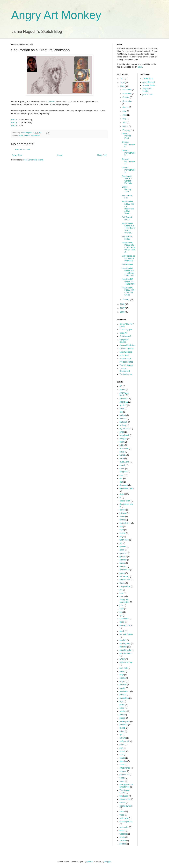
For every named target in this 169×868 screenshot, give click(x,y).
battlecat (123, 422)
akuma (123, 390)
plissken (123, 711)
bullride (123, 455)
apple (122, 409)
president (124, 725)
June (125, 115)
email (140, 67)
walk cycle (124, 818)
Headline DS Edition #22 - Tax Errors (128, 282)
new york (124, 668)
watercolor (124, 827)
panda (122, 688)
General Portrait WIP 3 (128, 170)
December (127, 90)
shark (122, 745)
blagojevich (125, 435)
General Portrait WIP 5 (128, 153)
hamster (123, 560)
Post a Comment (23, 150)
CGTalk (51, 101)
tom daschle (125, 799)
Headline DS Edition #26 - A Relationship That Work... (128, 207)
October (126, 97)
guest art (123, 553)
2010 (123, 83)
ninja (122, 675)
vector (122, 812)
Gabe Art (123, 333)
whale (122, 837)
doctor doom (125, 501)
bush (122, 459)
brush (122, 452)
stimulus (123, 761)
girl (121, 543)
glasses (123, 546)
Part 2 (14, 120)
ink (121, 590)
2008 (123, 304)
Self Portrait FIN (127, 197)
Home (60, 155)
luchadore (124, 619)
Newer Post (17, 155)
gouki (122, 550)
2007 (123, 308)
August (126, 107)
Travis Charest (126, 374)
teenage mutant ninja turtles (126, 786)
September (127, 101)
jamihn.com (147, 94)
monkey (27, 135)
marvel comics (126, 625)
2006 (123, 312)
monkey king (125, 643)
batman (123, 419)
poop (122, 715)
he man (123, 566)
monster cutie (125, 650)
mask (122, 631)
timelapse (124, 796)
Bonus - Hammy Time (126, 189)
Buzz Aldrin (125, 462)
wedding (123, 834)
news (122, 671)
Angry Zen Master (124, 394)
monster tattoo (126, 653)
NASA (122, 659)
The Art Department (125, 370)
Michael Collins (126, 634)
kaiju (122, 609)
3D (121, 386)
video (122, 815)
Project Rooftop (126, 362)
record (122, 728)
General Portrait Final (126, 136)
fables (122, 517)
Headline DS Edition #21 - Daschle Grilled (128, 291)
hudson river (125, 580)
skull (122, 755)
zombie (123, 844)
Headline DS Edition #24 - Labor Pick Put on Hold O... (128, 247)
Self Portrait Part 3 (127, 218)
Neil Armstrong (126, 662)
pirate (122, 705)
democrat (124, 485)
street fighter (125, 768)
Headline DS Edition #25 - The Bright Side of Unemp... (128, 228)
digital (21, 135)
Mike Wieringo (126, 352)
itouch (122, 596)
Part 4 (14, 126)
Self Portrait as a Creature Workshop (128, 258)
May (125, 119)
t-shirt (122, 778)
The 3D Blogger (126, 365)
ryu (121, 735)
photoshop (124, 698)
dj (120, 498)
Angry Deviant (149, 82)
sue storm (124, 775)
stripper (123, 771)
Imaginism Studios (124, 341)
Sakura (123, 738)
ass (121, 412)
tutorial (123, 803)
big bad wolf (125, 429)
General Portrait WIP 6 (128, 144)
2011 (123, 79)
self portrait (36, 135)
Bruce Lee (124, 449)
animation (124, 399)
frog (121, 536)
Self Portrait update (127, 238)
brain (122, 442)
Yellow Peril (147, 79)
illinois (122, 583)
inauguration (125, 586)
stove (122, 765)
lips (121, 615)
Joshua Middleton (127, 345)
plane (122, 708)
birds (122, 432)
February (127, 130)
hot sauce (124, 576)
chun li (122, 465)
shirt (121, 748)
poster (122, 718)
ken (121, 612)
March (125, 126)
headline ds (125, 570)
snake (122, 758)
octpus (122, 681)
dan (121, 482)
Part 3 (14, 123)
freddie (123, 533)
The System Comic (125, 791)
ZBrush (123, 841)
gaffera (89, 862)
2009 (123, 86)
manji (122, 622)
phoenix (123, 695)
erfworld (123, 513)
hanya (122, 563)
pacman (123, 685)
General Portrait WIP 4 (128, 162)
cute (121, 475)
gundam (123, 557)
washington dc (126, 822)
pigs (121, 701)
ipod (121, 593)
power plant (125, 721)
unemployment (126, 806)
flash (122, 530)
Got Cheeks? (125, 336)
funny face (124, 540)
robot (122, 731)
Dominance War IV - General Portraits (127, 180)
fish (121, 526)
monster (123, 647)
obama (123, 678)
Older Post (102, 155)
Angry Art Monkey (56, 15)
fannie (122, 520)
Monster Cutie (149, 85)
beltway (123, 425)
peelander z (125, 691)
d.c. (121, 478)
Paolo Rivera (125, 359)
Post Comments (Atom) (33, 160)
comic (122, 469)
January (126, 300)
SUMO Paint (127, 264)
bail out (123, 415)
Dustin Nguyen (126, 330)
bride (122, 445)
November (127, 94)
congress (124, 472)
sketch (122, 751)
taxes (122, 781)
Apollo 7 (123, 405)
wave (122, 831)
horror (122, 573)
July (124, 111)
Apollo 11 (124, 402)
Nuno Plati (124, 355)
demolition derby (127, 488)
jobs (121, 605)
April (125, 123)
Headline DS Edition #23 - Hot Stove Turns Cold (128, 272)
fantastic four (125, 523)
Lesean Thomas (127, 349)
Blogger (108, 862)
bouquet (123, 439)
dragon (123, 510)
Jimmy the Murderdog (124, 601)
